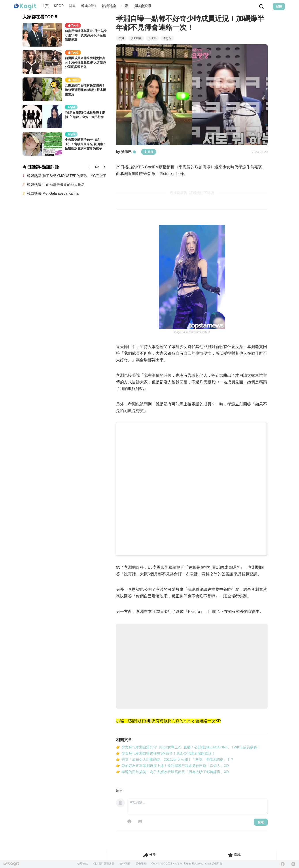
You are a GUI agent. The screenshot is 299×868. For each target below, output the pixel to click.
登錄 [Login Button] (279, 6)
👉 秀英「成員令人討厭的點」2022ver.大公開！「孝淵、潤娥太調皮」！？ (175, 760)
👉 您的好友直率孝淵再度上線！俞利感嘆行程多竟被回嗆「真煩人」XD (172, 766)
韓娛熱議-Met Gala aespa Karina (53, 193)
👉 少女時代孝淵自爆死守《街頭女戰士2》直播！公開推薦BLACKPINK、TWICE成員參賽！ (188, 747)
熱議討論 (109, 6)
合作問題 (125, 864)
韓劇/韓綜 (89, 6)
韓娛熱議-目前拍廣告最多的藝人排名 (56, 185)
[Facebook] (283, 864)
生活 (125, 6)
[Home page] (25, 7)
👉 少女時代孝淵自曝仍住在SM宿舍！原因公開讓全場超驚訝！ (165, 753)
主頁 (45, 6)
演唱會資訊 (142, 6)
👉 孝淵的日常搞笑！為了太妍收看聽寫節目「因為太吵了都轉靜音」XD (172, 772)
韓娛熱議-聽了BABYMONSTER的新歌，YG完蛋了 (67, 176)
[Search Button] (261, 6)
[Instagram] (293, 864)
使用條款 (83, 864)
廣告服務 (141, 864)
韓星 (72, 6)
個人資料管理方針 (104, 864)
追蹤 (149, 152)
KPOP (59, 6)
